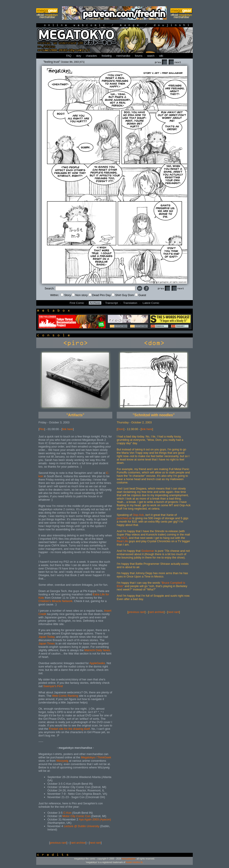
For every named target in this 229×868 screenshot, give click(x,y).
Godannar (148, 551)
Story (66, 295)
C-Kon (67, 813)
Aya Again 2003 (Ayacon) (95, 819)
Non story (80, 295)
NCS (124, 538)
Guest (140, 295)
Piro (42, 429)
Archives (95, 303)
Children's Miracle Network (55, 601)
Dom (121, 429)
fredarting (106, 56)
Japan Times (47, 643)
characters (91, 56)
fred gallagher (129, 859)
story (79, 56)
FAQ (69, 56)
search (151, 56)
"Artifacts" (75, 415)
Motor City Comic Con (76, 816)
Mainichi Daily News (97, 650)
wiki (161, 56)
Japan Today (46, 637)
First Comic (77, 303)
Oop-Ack (138, 515)
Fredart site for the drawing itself (69, 729)
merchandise (123, 56)
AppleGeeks (97, 663)
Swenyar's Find (53, 686)
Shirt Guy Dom (123, 295)
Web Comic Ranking (65, 696)
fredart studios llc (134, 862)
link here (68, 429)
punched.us (124, 518)
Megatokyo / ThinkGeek (96, 757)
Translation (130, 303)
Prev (161, 62)
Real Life (122, 541)
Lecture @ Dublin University (82, 826)
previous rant (58, 843)
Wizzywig (62, 761)
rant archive (78, 843)
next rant (95, 843)
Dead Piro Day (100, 295)
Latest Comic (151, 303)
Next (175, 62)
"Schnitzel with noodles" (154, 415)
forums (139, 56)
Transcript (111, 303)
